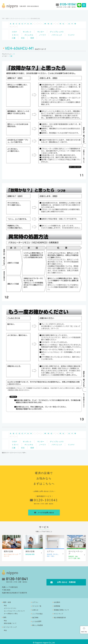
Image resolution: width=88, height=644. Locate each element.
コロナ (15, 31)
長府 (47, 37)
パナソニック (59, 34)
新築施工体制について (62, 608)
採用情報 (57, 604)
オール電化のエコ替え (11, 611)
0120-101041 (44, 498)
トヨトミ (16, 34)
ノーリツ (44, 34)
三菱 (27, 37)
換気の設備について (10, 621)
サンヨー (42, 31)
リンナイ (16, 37)
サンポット (28, 31)
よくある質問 (37, 619)
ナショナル (30, 34)
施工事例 (35, 615)
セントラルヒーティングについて (14, 609)
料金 (5, 603)
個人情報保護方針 (60, 615)
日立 (37, 37)
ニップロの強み (38, 612)
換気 (5, 615)
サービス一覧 (37, 604)
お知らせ (35, 608)
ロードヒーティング (10, 625)
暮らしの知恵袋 (38, 623)
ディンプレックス (59, 31)
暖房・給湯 (7, 600)
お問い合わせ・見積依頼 (66, 580)
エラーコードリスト (10, 606)
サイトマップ (59, 612)
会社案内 (57, 600)
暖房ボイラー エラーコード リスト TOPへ (14, 451)
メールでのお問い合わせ (44, 511)
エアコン (35, 600)
